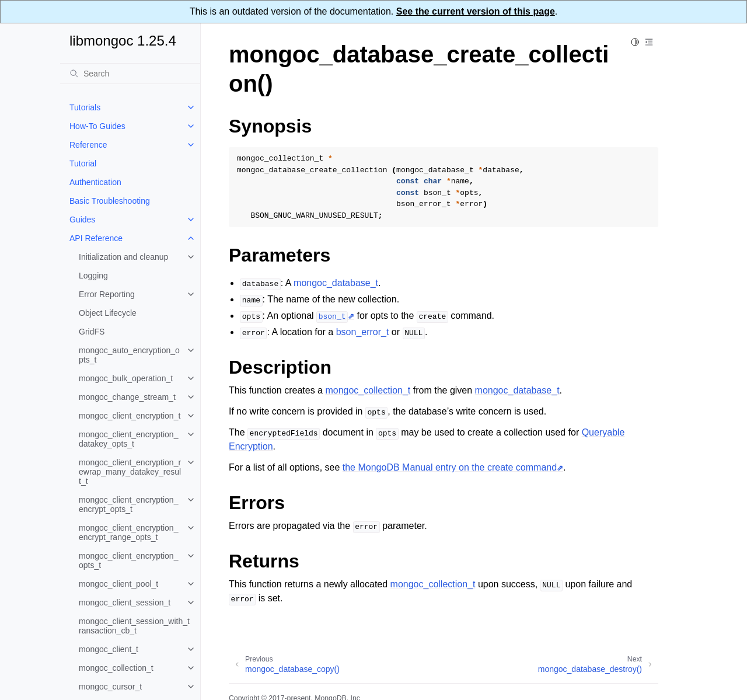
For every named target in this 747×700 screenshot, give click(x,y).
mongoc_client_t (109, 649)
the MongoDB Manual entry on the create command (450, 467)
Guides (82, 220)
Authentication (95, 182)
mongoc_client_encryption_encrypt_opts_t (128, 504)
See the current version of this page (476, 11)
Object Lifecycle (108, 313)
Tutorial (83, 163)
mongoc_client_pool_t (118, 584)
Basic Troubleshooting (110, 201)
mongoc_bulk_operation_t (126, 378)
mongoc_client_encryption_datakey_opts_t (128, 439)
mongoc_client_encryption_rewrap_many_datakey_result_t (130, 472)
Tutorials (85, 107)
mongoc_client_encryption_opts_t (128, 560)
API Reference (96, 238)
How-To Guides (97, 126)
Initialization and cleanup (123, 257)
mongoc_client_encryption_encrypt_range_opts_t (128, 532)
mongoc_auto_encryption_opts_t (129, 355)
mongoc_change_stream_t (127, 397)
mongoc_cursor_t (110, 687)
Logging (93, 276)
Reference (88, 145)
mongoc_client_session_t (125, 603)
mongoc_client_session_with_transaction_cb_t (134, 626)
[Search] (130, 74)
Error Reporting (107, 294)
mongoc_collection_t (116, 668)
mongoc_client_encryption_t (130, 416)
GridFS (92, 332)
